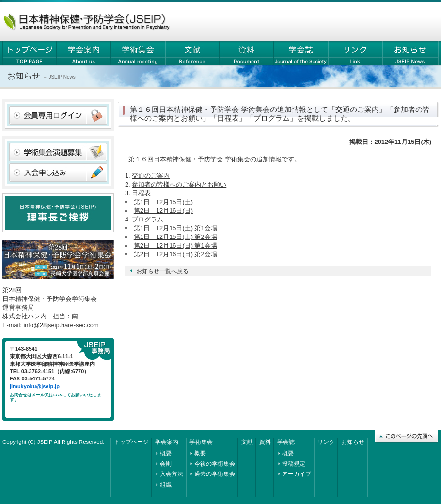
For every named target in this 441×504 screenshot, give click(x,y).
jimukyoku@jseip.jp (35, 386)
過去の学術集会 (215, 474)
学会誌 (286, 442)
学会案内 (167, 442)
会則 (166, 464)
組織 (166, 485)
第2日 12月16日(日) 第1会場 (175, 245)
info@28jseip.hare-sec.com (61, 325)
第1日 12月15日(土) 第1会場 (175, 228)
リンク (326, 442)
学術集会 (201, 442)
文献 (247, 442)
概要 (166, 453)
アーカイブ (297, 474)
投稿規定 (294, 464)
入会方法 (172, 474)
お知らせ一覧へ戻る (162, 271)
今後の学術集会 (215, 464)
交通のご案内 (151, 176)
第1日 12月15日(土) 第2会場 (175, 237)
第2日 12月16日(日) (163, 211)
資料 (265, 442)
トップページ (131, 442)
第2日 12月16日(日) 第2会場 (175, 254)
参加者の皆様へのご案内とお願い (179, 184)
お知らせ (353, 442)
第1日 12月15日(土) (163, 202)
